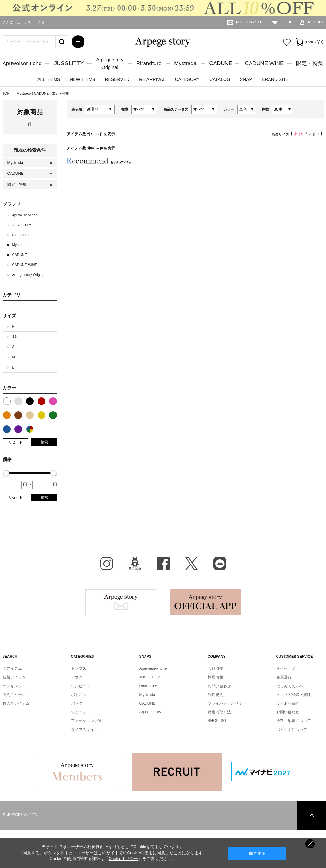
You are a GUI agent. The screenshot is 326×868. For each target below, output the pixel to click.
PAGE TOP (312, 815)
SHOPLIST (217, 721)
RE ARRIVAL (152, 79)
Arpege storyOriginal (110, 63)
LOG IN (286, 22)
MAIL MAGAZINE (251, 22)
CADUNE (221, 63)
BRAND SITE (275, 79)
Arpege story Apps (205, 602)
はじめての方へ (290, 686)
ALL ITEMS (49, 79)
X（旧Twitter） (191, 564)
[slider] (6, 473)
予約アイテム (14, 695)
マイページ (286, 668)
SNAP (246, 79)
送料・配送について (294, 721)
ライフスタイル (84, 730)
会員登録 (284, 677)
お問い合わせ (219, 686)
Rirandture (149, 63)
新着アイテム (14, 677)
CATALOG (220, 79)
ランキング (12, 686)
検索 (44, 442)
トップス (79, 668)
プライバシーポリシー (227, 703)
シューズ (79, 712)
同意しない (310, 844)
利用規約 (216, 695)
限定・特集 (310, 63)
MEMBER (316, 22)
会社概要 (216, 668)
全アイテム (12, 668)
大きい (314, 134)
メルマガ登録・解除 (294, 695)
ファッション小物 (86, 721)
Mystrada (185, 63)
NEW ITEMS (82, 79)
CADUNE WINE (264, 63)
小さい (299, 134)
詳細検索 (78, 42)
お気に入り (287, 42)
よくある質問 (288, 703)
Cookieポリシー (123, 859)
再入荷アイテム (16, 703)
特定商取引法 (219, 712)
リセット (15, 442)
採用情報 (216, 677)
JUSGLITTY (69, 63)
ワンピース (81, 686)
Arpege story (121, 602)
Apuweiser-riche (22, 63)
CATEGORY (187, 79)
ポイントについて (292, 730)
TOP (6, 93)
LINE (220, 564)
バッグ (77, 703)
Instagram (107, 564)
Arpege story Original (29, 275)
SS (15, 336)
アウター (79, 677)
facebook (163, 564)
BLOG (135, 564)
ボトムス (79, 695)
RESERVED (117, 79)
